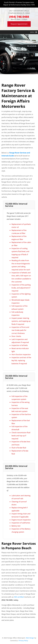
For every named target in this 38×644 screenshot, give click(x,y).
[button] (32, 32)
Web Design (30, 638)
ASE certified (19, 597)
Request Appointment (19, 24)
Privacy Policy (23, 641)
